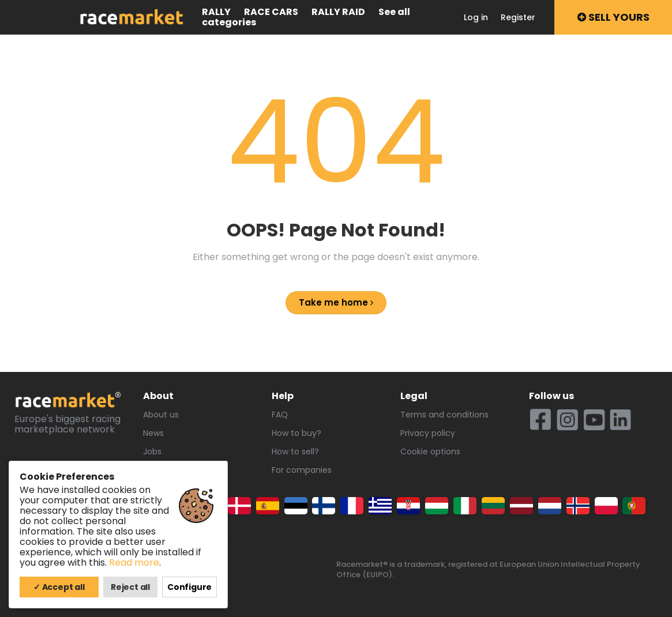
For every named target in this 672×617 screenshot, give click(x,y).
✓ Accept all (59, 587)
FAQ (280, 415)
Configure (189, 587)
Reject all (130, 587)
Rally (216, 12)
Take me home (336, 302)
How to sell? (295, 452)
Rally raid (338, 12)
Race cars (271, 12)
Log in (476, 17)
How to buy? (296, 433)
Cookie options (430, 452)
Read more (134, 563)
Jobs (152, 452)
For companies (302, 470)
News (153, 433)
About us (161, 415)
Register (518, 17)
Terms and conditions (444, 415)
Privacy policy (428, 433)
